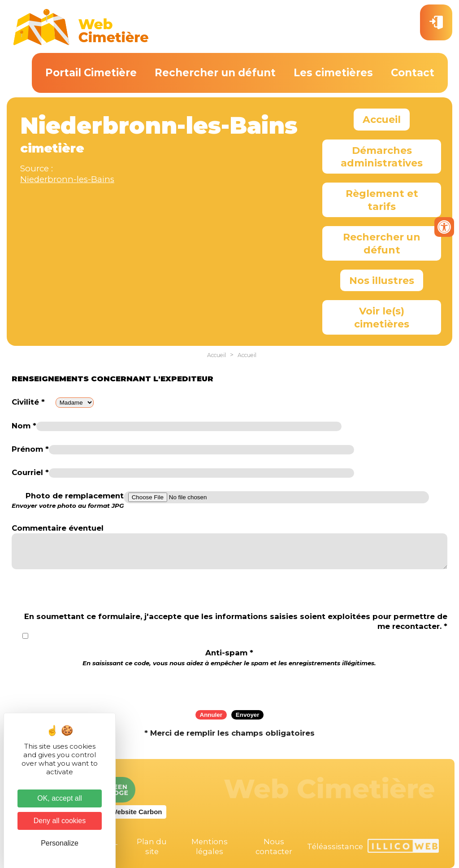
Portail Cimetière (91, 73)
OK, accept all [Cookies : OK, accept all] (60, 798)
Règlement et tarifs (382, 200)
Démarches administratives (382, 157)
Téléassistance (335, 846)
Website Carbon (137, 812)
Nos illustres (382, 280)
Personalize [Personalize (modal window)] (60, 843)
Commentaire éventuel (58, 528)
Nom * (24, 426)
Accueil (382, 119)
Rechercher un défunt (215, 73)
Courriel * (30, 472)
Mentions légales (210, 846)
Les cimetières (333, 73)
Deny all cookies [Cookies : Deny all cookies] (60, 821)
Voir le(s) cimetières (382, 317)
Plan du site (152, 846)
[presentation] (229, 685)
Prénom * (30, 449)
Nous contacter (274, 846)
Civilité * (28, 402)
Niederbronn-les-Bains (67, 179)
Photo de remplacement (68, 501)
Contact (413, 73)
